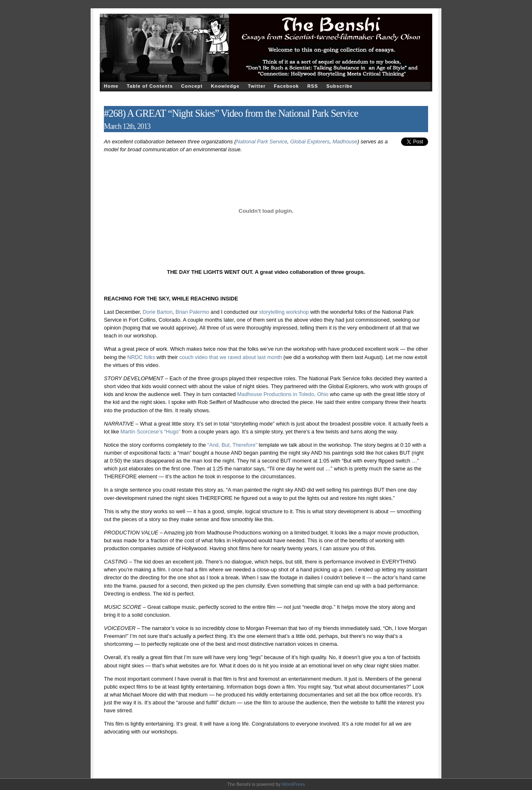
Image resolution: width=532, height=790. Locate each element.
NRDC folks (141, 357)
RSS (313, 86)
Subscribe (339, 86)
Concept (192, 86)
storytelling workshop (284, 312)
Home (111, 86)
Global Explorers (310, 142)
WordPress (293, 784)
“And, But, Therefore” (232, 445)
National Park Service (262, 142)
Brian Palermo (192, 312)
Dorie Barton (158, 312)
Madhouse (345, 142)
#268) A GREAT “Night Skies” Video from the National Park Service (231, 113)
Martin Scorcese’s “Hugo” (151, 432)
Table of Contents (150, 86)
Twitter (257, 86)
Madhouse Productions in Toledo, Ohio (282, 394)
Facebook (286, 86)
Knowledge (225, 86)
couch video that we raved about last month (230, 357)
